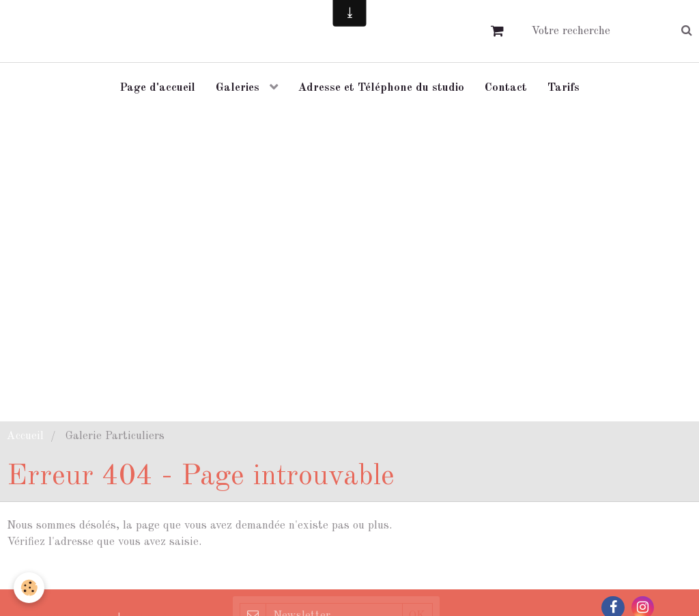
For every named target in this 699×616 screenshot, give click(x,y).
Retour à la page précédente (79, 574)
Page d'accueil (157, 88)
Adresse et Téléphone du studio (381, 88)
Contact (506, 88)
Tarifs (564, 88)
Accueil (25, 436)
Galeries (239, 88)
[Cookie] (29, 588)
